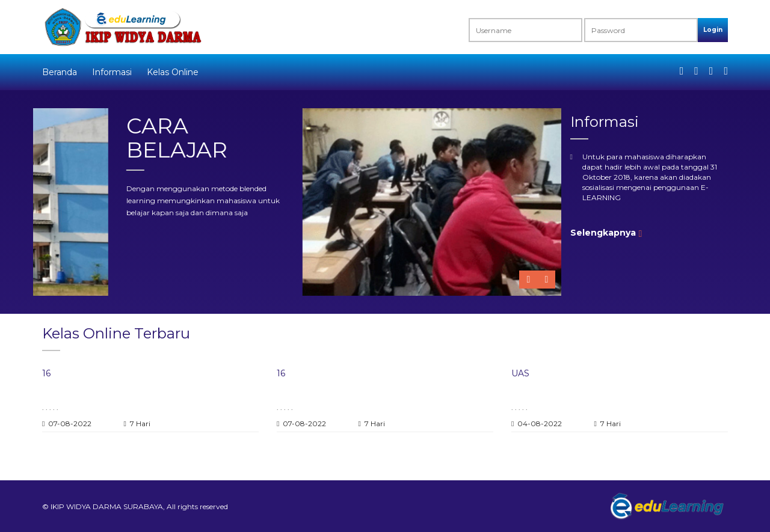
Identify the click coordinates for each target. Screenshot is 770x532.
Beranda (60, 72)
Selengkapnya (603, 233)
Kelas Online (173, 72)
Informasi (112, 72)
